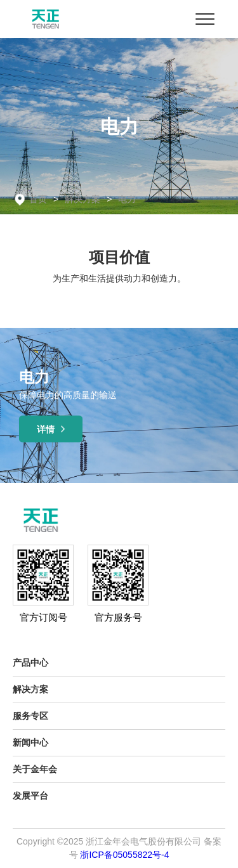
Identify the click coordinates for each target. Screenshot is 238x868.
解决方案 (83, 199)
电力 (127, 199)
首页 (38, 199)
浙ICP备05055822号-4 (124, 855)
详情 (51, 429)
